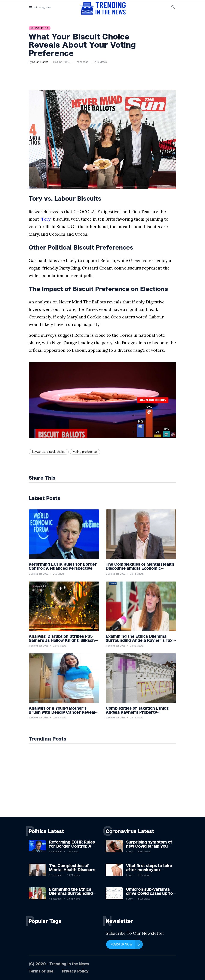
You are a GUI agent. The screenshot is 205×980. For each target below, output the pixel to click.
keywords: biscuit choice (49, 452)
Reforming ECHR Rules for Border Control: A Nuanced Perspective (72, 846)
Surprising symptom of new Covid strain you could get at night (149, 846)
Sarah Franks (40, 62)
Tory (46, 219)
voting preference (85, 452)
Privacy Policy (75, 971)
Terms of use (41, 971)
